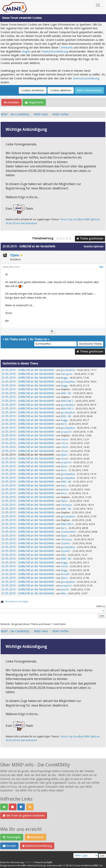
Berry (64, 424)
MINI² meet (41, 114)
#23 (101, 267)
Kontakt (9, 846)
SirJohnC (66, 543)
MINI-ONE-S (67, 401)
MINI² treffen (60, 114)
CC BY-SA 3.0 (69, 866)
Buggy (64, 378)
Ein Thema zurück (16, 339)
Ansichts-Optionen (94, 247)
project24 (66, 432)
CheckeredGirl (69, 532)
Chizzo (65, 443)
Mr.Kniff (65, 574)
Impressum (35, 837)
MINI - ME (66, 393)
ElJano (15, 255)
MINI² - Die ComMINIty (15, 114)
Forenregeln (12, 837)
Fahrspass (67, 374)
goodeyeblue (68, 370)
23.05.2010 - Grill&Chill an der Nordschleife (28, 370)
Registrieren (34, 102)
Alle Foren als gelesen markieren (24, 816)
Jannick (65, 490)
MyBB (49, 862)
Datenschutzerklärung (55, 51)
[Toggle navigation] (98, 5)
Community (66, 48)
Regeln (26, 51)
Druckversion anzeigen (17, 601)
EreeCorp (41, 866)
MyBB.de (29, 862)
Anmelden (12, 102)
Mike (63, 555)
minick (65, 440)
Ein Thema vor (38, 339)
